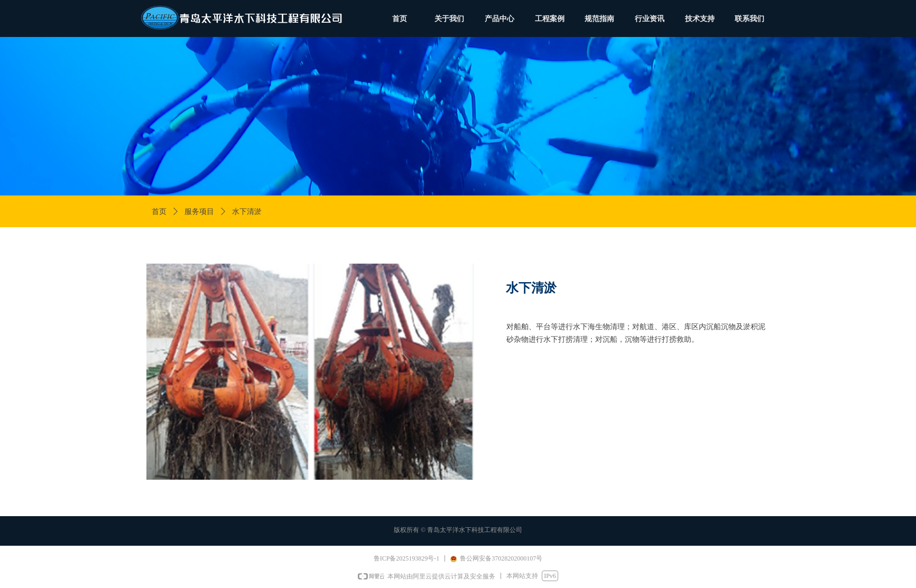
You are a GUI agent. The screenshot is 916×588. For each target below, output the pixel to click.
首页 (159, 212)
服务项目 (199, 212)
